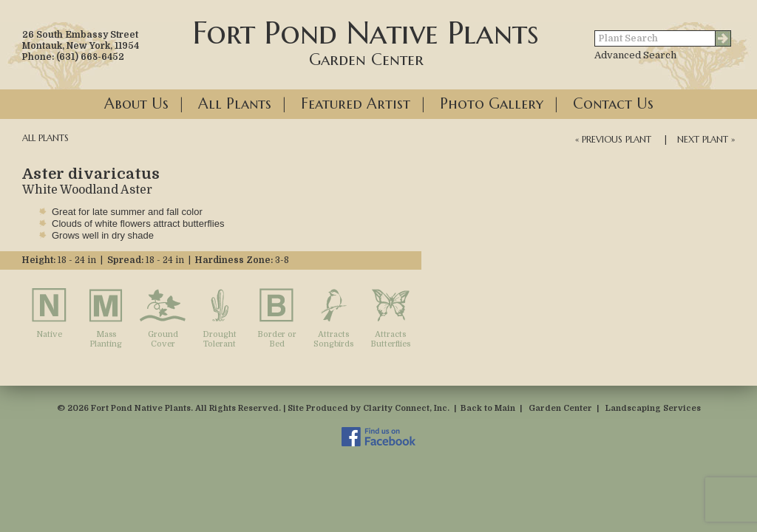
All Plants (235, 104)
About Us (136, 104)
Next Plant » (706, 139)
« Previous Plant (613, 139)
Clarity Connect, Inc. (406, 408)
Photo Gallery (492, 104)
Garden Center (560, 408)
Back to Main (488, 408)
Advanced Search (635, 55)
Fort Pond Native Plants (366, 41)
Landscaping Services (653, 408)
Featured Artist (356, 104)
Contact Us (613, 104)
